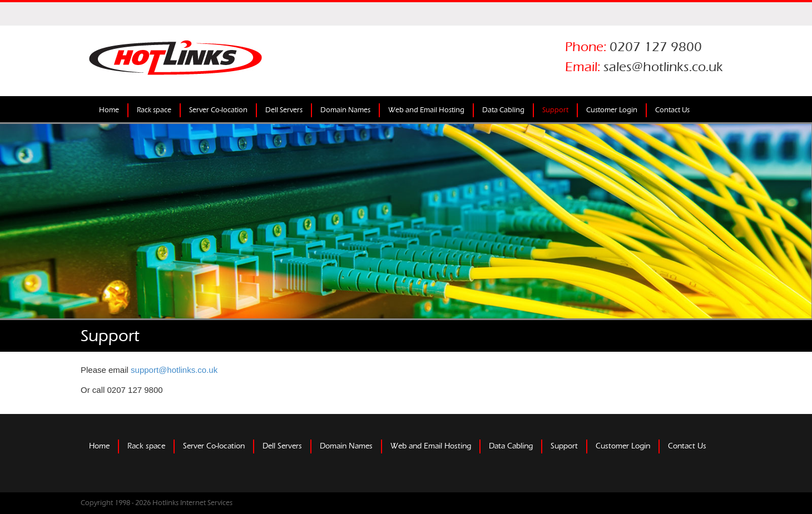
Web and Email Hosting (426, 110)
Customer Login (612, 110)
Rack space (154, 110)
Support (555, 110)
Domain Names (345, 110)
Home (109, 110)
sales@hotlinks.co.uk (663, 67)
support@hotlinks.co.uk (174, 370)
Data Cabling (503, 110)
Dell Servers (284, 110)
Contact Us (672, 110)
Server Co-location (218, 110)
